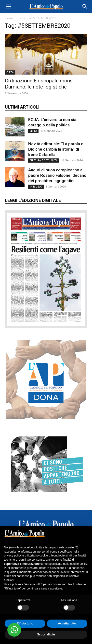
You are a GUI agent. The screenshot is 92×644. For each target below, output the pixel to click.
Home (9, 18)
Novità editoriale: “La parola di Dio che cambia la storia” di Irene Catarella (56, 149)
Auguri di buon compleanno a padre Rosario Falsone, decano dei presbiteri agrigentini (57, 175)
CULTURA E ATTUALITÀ (44, 160)
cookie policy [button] (79, 564)
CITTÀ (10, 72)
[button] (8, 7)
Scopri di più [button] (46, 634)
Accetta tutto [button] (67, 623)
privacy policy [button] (13, 555)
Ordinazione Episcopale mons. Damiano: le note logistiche (39, 84)
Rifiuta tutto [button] (25, 623)
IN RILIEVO (36, 187)
